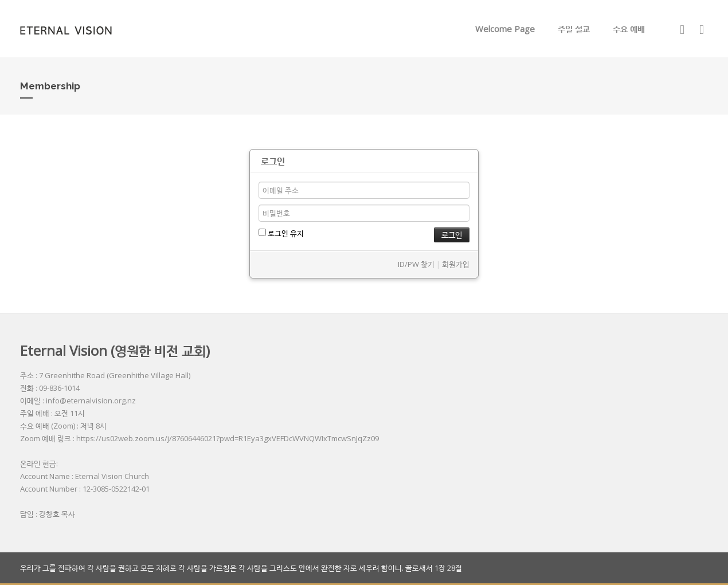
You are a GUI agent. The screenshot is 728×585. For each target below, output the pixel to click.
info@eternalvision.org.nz (91, 401)
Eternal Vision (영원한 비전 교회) (115, 350)
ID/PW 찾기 (416, 264)
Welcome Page (505, 29)
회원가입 (456, 264)
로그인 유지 (281, 233)
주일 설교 (574, 29)
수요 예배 (629, 29)
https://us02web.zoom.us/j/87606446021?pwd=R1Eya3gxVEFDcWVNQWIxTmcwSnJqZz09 (228, 438)
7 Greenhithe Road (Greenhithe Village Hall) (115, 375)
